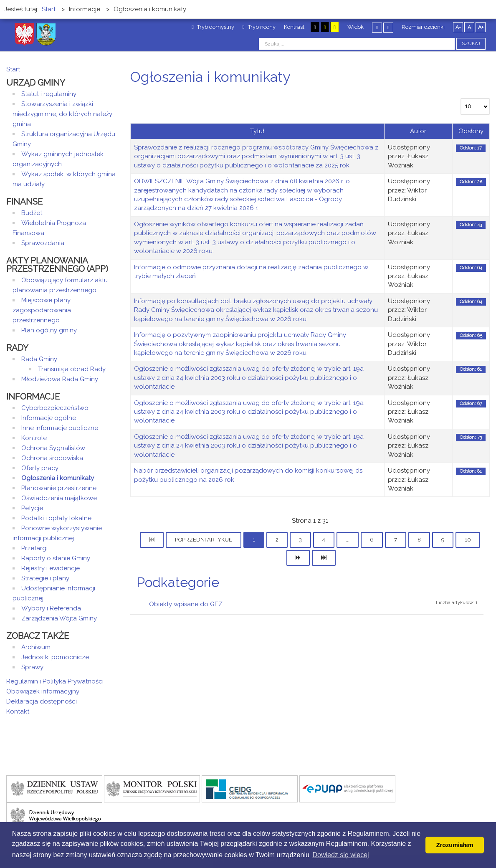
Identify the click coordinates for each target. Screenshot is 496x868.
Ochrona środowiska (52, 458)
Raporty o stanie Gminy (56, 558)
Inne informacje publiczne (60, 428)
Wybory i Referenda (51, 608)
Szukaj (471, 44)
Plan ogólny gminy (49, 330)
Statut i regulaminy (49, 94)
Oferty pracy (40, 468)
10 (468, 540)
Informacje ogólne (49, 418)
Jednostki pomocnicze (55, 657)
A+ (481, 27)
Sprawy (32, 667)
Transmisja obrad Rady (72, 369)
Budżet (32, 213)
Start (13, 69)
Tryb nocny (259, 27)
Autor (418, 131)
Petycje (32, 508)
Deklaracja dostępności (42, 701)
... (348, 540)
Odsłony (471, 131)
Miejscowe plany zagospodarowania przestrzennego (42, 310)
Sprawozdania (43, 243)
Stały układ (377, 27)
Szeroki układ (388, 27)
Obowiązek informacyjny (43, 691)
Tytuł (257, 131)
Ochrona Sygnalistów (53, 448)
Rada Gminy (39, 359)
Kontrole (34, 438)
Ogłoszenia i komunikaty (58, 478)
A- (458, 27)
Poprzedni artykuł (204, 540)
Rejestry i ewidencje (51, 568)
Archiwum (36, 647)
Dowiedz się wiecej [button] (341, 855)
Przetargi (34, 548)
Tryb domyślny (213, 27)
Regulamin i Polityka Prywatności (55, 681)
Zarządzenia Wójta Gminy (59, 618)
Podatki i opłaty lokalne (56, 518)
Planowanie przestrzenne (59, 488)
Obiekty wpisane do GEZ (186, 604)
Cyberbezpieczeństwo (55, 408)
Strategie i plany (45, 578)
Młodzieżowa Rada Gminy (60, 379)
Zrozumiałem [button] (455, 845)
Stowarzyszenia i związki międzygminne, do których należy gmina (62, 114)
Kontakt (18, 711)
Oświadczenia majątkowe (59, 498)
